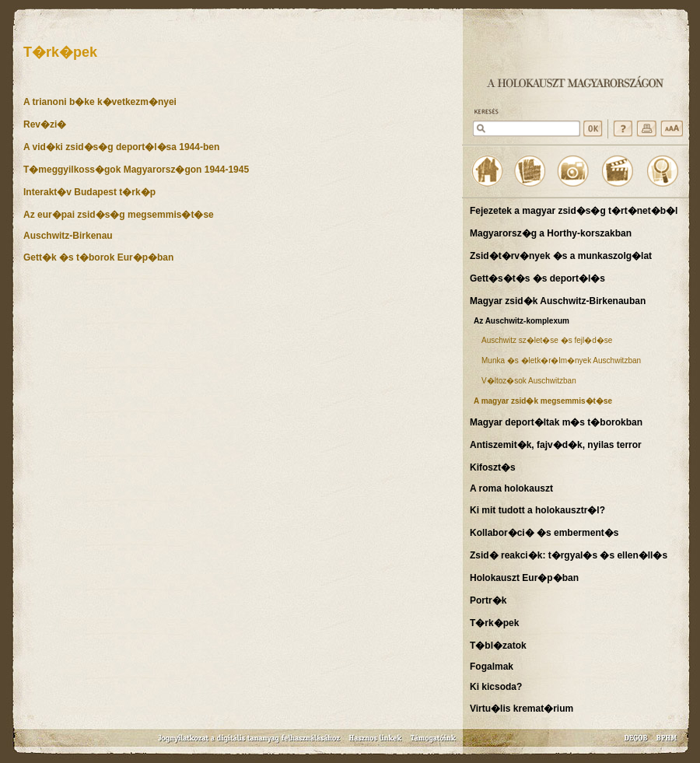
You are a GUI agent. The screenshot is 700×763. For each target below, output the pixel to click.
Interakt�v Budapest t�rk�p (89, 192)
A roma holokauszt (511, 488)
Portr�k (488, 600)
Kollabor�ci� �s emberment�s (544, 533)
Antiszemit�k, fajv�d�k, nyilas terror (556, 445)
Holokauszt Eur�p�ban (524, 578)
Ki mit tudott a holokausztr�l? (537, 510)
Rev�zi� (45, 124)
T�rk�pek (494, 623)
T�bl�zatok (498, 646)
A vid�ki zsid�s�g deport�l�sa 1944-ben (121, 147)
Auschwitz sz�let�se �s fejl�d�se (547, 340)
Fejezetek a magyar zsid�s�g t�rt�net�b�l (574, 211)
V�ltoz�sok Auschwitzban (529, 381)
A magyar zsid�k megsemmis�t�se (543, 401)
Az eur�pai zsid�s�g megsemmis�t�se (119, 215)
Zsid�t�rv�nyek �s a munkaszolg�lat (561, 256)
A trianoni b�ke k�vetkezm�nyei (100, 102)
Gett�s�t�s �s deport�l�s (537, 278)
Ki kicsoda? (496, 687)
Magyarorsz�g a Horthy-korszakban (551, 233)
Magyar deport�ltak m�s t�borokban (556, 422)
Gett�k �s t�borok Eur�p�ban (98, 257)
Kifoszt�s (493, 467)
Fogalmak (492, 667)
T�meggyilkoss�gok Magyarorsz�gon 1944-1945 (136, 170)
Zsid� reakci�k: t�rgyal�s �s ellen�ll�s (569, 555)
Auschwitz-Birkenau (68, 236)
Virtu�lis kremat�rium (521, 709)
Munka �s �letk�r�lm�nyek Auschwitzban (561, 360)
